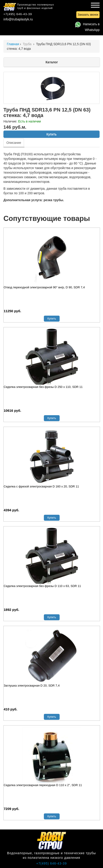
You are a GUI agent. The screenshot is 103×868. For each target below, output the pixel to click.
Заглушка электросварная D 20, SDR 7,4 (32, 686)
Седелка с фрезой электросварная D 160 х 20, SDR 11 (41, 486)
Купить (51, 134)
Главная (13, 44)
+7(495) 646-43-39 (18, 14)
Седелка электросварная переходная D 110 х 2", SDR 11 (43, 785)
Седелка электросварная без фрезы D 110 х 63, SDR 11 (42, 586)
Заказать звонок (88, 15)
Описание (14, 143)
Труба (28, 44)
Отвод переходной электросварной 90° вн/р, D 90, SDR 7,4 (44, 287)
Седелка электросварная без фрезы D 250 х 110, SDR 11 (43, 387)
